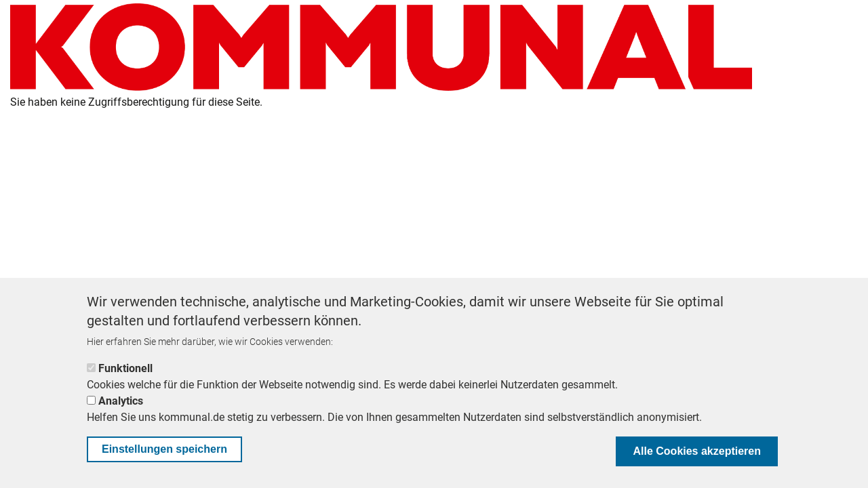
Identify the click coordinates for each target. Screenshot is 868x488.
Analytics (121, 401)
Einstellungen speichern (164, 449)
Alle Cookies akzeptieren (697, 451)
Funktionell (125, 368)
